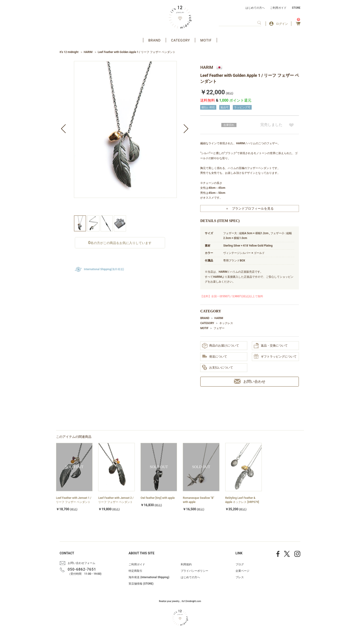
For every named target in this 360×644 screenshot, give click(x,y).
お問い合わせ (250, 381)
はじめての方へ (255, 8)
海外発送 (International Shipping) (149, 577)
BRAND (155, 40)
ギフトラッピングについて (275, 357)
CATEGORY (181, 40)
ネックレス (226, 323)
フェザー (219, 328)
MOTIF (206, 40)
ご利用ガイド (278, 8)
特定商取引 (135, 571)
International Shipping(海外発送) (104, 269)
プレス (240, 577)
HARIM (88, 52)
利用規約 (186, 564)
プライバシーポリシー (194, 571)
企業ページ (242, 571)
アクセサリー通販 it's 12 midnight (180, 17)
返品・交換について (271, 346)
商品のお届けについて (221, 346)
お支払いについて (218, 368)
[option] (125, 138)
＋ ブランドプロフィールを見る (250, 208)
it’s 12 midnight (69, 52)
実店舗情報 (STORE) (141, 584)
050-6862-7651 (82, 569)
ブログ (240, 564)
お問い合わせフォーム (82, 563)
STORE (296, 8)
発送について (215, 357)
